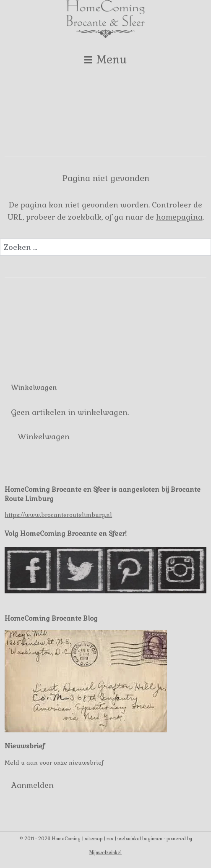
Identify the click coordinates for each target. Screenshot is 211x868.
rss (110, 839)
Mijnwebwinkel (105, 852)
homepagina (179, 217)
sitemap (94, 839)
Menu (105, 59)
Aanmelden (33, 785)
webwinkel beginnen (140, 839)
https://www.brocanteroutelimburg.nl (58, 515)
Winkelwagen (44, 437)
